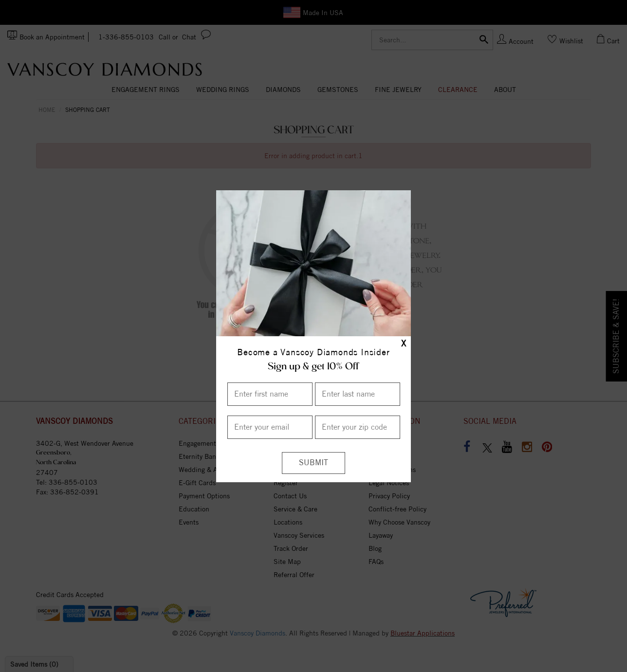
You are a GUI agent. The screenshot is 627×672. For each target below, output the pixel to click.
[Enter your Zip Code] (358, 427)
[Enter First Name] (270, 394)
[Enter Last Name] (358, 394)
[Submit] (313, 463)
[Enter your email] (270, 427)
